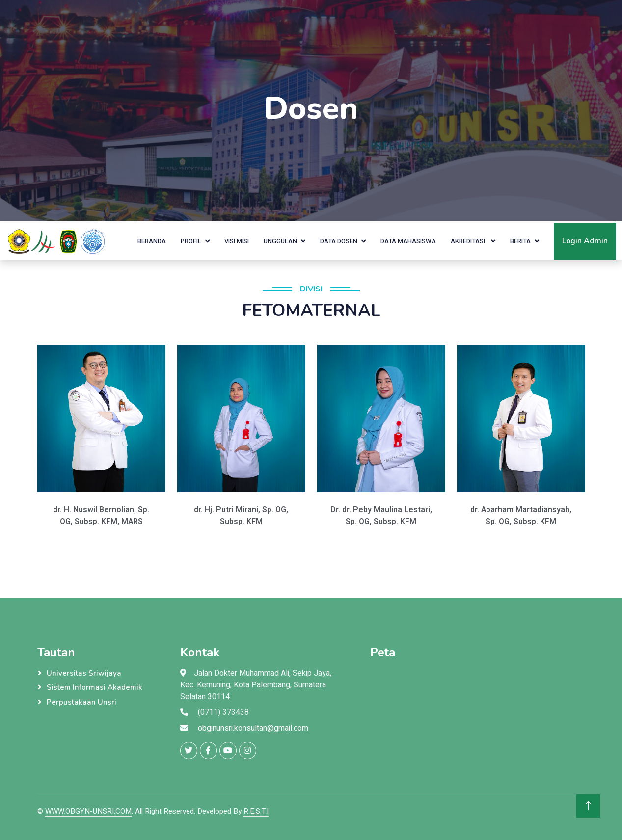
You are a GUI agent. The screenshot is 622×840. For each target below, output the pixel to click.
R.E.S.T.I (256, 811)
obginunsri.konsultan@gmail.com (253, 728)
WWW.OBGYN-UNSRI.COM (88, 811)
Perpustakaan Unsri (81, 702)
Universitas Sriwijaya (84, 673)
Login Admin (585, 241)
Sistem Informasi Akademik (95, 687)
